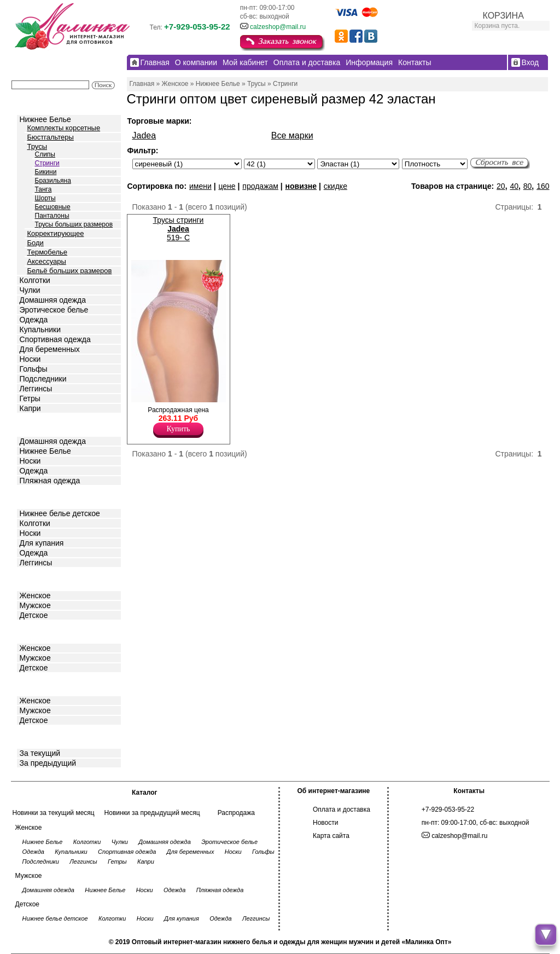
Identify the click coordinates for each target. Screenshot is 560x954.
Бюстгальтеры (51, 137)
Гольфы (34, 369)
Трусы (37, 146)
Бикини (46, 172)
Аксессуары (47, 261)
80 (528, 186)
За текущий (40, 753)
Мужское (35, 605)
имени (200, 186)
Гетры (30, 398)
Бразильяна (53, 181)
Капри (30, 408)
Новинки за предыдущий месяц (152, 813)
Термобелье (48, 252)
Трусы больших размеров (74, 224)
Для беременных (50, 349)
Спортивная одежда (55, 339)
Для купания (42, 543)
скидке (336, 186)
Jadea (144, 135)
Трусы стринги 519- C (179, 229)
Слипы (45, 154)
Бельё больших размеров (70, 271)
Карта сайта (331, 836)
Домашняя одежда (53, 300)
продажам (260, 186)
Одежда (34, 320)
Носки (30, 359)
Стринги (47, 163)
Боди (36, 243)
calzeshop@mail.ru (278, 27)
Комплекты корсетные (64, 128)
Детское (35, 496)
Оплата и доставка (342, 810)
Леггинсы (36, 389)
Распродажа (236, 813)
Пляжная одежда (50, 481)
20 (501, 186)
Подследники (43, 379)
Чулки (30, 290)
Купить (179, 429)
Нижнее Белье (45, 119)
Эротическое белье (54, 310)
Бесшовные (53, 207)
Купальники (40, 329)
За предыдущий (48, 763)
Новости (325, 823)
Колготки (35, 280)
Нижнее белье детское (60, 513)
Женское (35, 595)
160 (543, 186)
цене (227, 186)
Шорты (45, 198)
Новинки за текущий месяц (54, 813)
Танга (43, 189)
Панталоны (52, 216)
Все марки (292, 135)
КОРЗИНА (503, 16)
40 (514, 186)
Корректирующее (56, 233)
